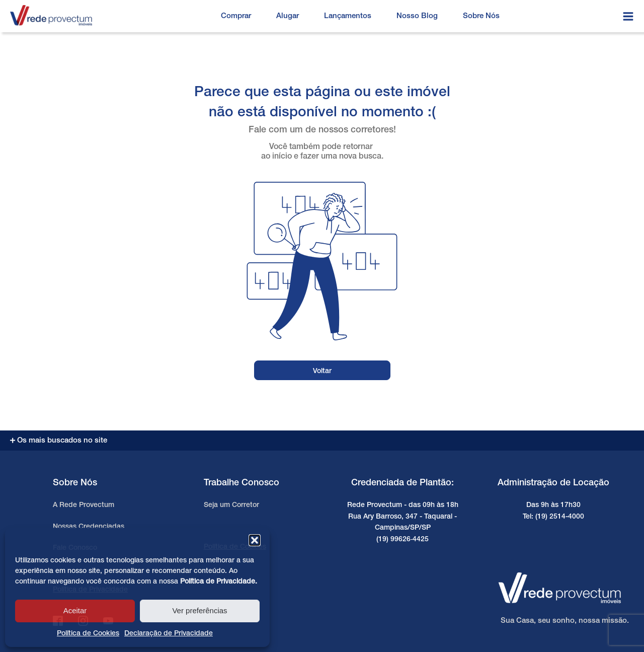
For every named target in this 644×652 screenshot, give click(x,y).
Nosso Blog (417, 16)
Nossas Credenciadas (89, 527)
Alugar (288, 16)
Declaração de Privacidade (169, 634)
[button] (255, 540)
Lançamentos (348, 16)
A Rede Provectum (84, 505)
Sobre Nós (481, 16)
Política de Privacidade (218, 582)
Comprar (236, 16)
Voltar (322, 371)
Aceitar (75, 610)
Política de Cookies (88, 634)
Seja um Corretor (231, 505)
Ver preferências (199, 610)
